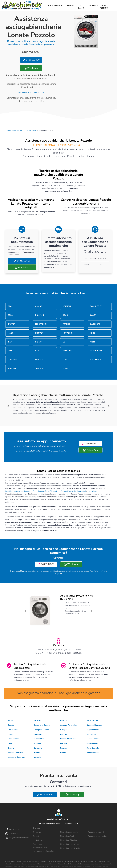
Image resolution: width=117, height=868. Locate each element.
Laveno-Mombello (68, 739)
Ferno (10, 734)
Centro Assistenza (14, 131)
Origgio (11, 748)
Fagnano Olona (93, 730)
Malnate (37, 743)
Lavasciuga (92, 491)
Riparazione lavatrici (96, 832)
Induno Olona (40, 739)
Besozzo (64, 721)
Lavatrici (9, 491)
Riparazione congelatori (70, 832)
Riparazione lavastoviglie (70, 848)
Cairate (11, 725)
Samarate (38, 748)
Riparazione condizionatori (43, 851)
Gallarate (38, 734)
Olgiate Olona (92, 743)
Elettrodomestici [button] (54, 5)
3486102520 (31, 60)
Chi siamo (81, 7)
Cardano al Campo (42, 725)
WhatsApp (31, 68)
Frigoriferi (28, 491)
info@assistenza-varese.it (17, 838)
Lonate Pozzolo (30, 131)
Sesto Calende (93, 748)
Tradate (37, 753)
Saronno (64, 748)
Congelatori (81, 491)
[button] (8, 406)
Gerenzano (91, 734)
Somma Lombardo (15, 753)
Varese (11, 721)
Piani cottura (55, 491)
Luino (10, 743)
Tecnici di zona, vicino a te (31, 93)
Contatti (93, 5)
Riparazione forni (67, 836)
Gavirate (64, 734)
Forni (47, 491)
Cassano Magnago (94, 725)
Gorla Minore (13, 739)
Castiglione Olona (42, 730)
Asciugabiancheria (68, 491)
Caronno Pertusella (68, 725)
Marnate (64, 743)
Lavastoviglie (18, 491)
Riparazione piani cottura (98, 836)
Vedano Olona (92, 753)
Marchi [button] (71, 5)
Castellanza (13, 730)
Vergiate (37, 757)
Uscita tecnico (104, 7)
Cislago (63, 730)
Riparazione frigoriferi (69, 840)
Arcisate (37, 721)
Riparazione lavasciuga (69, 844)
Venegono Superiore (16, 757)
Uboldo (63, 753)
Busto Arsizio (92, 721)
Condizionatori (39, 491)
